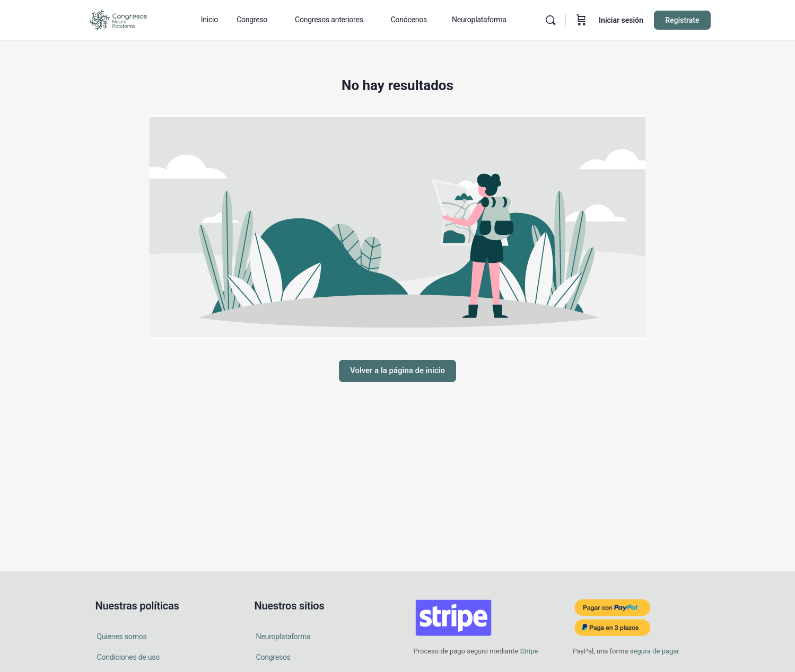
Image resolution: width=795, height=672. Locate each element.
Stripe (529, 651)
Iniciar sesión (621, 20)
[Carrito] (581, 20)
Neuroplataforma (283, 636)
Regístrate (682, 20)
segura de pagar (653, 651)
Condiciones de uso (129, 657)
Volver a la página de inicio (397, 370)
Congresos (273, 657)
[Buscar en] (551, 20)
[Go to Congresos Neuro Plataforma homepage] (118, 19)
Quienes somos (122, 636)
